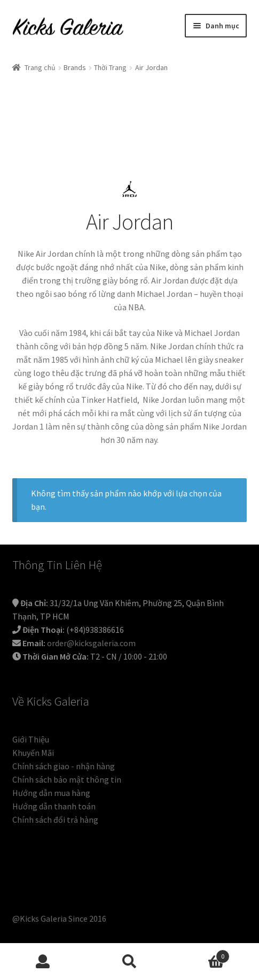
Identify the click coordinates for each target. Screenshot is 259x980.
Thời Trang (110, 67)
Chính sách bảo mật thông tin (67, 779)
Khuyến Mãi (33, 753)
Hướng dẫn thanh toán (54, 806)
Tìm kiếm (130, 962)
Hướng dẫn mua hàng (51, 793)
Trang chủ (40, 67)
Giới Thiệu (31, 739)
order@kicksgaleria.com (91, 643)
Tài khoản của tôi (43, 962)
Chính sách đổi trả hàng (55, 820)
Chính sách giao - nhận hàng (64, 766)
